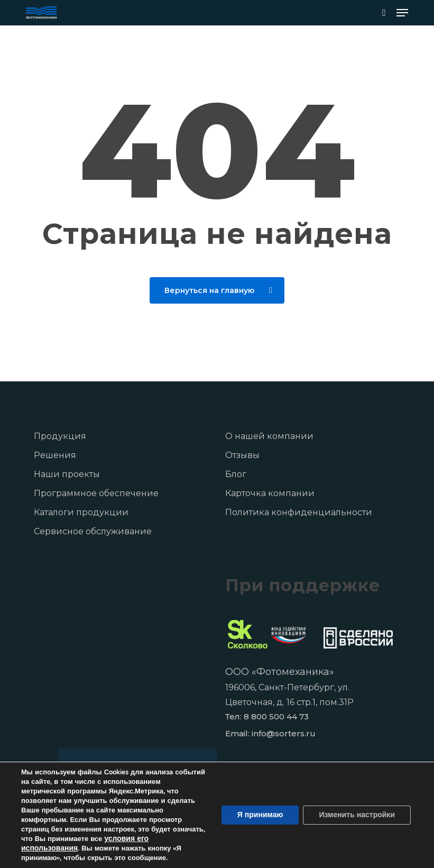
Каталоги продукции (81, 512)
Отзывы (242, 455)
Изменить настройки (357, 815)
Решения (55, 455)
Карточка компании (270, 493)
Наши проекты (67, 474)
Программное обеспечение (96, 493)
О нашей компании (269, 436)
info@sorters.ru (284, 733)
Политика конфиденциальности (299, 512)
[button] (402, 13)
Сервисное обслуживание (93, 531)
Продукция (60, 436)
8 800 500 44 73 (276, 716)
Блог (236, 474)
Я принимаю (260, 815)
